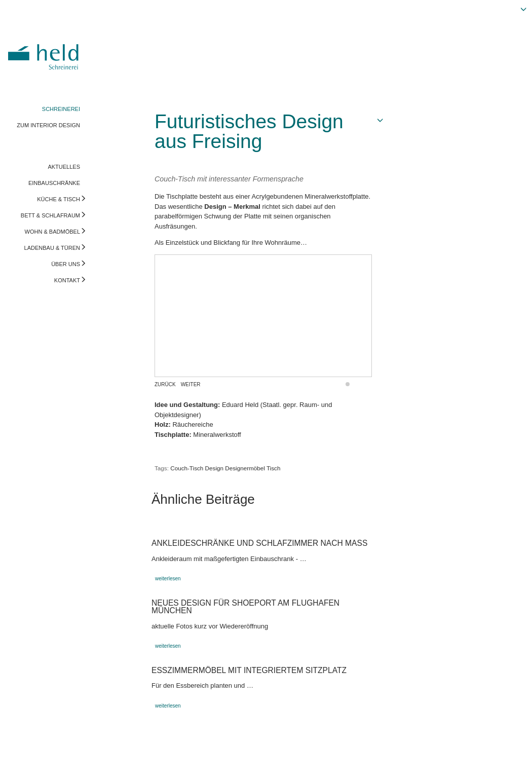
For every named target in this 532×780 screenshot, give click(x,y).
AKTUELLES (64, 167)
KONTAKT (67, 280)
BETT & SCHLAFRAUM (50, 215)
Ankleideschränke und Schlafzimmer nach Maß (259, 543)
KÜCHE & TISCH (59, 199)
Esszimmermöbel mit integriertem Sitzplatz (249, 670)
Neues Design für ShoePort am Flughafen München (245, 607)
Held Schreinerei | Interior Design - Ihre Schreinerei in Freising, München (45, 50)
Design (214, 468)
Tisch (274, 468)
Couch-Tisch (187, 468)
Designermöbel (245, 468)
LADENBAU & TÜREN (52, 248)
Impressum (24, 762)
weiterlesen (168, 579)
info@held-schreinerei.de (145, 762)
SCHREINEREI (61, 109)
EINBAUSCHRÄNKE (54, 183)
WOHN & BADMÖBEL (52, 232)
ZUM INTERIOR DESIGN (48, 125)
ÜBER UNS (66, 264)
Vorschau (473, 762)
